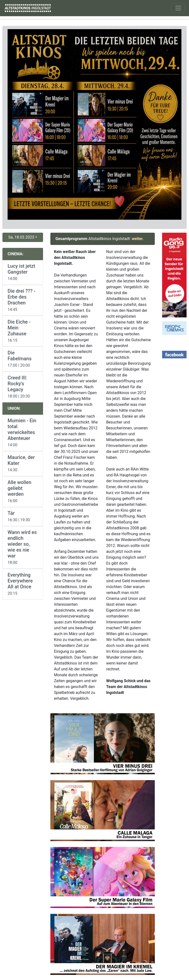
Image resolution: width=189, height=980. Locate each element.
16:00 (23, 491)
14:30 (23, 463)
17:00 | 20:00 (23, 359)
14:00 (23, 272)
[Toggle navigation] (178, 8)
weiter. (138, 239)
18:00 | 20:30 (23, 387)
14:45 (23, 300)
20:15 (23, 584)
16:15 (23, 331)
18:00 (23, 547)
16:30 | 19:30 (23, 516)
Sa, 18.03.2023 (21, 237)
